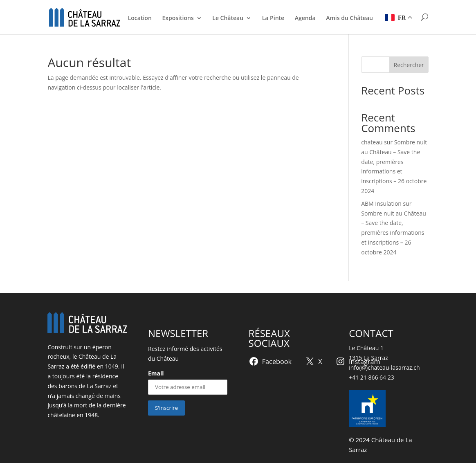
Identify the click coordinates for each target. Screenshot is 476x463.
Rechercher (409, 65)
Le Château (228, 18)
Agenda (305, 18)
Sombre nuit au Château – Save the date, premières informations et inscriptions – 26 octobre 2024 (394, 233)
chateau (372, 142)
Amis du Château (349, 18)
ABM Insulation (381, 203)
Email (156, 373)
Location (140, 18)
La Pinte (273, 18)
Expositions (178, 18)
